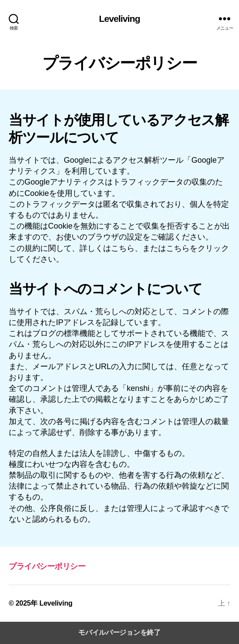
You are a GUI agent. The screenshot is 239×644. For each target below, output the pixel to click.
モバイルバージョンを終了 (119, 632)
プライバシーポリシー (47, 566)
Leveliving (120, 19)
